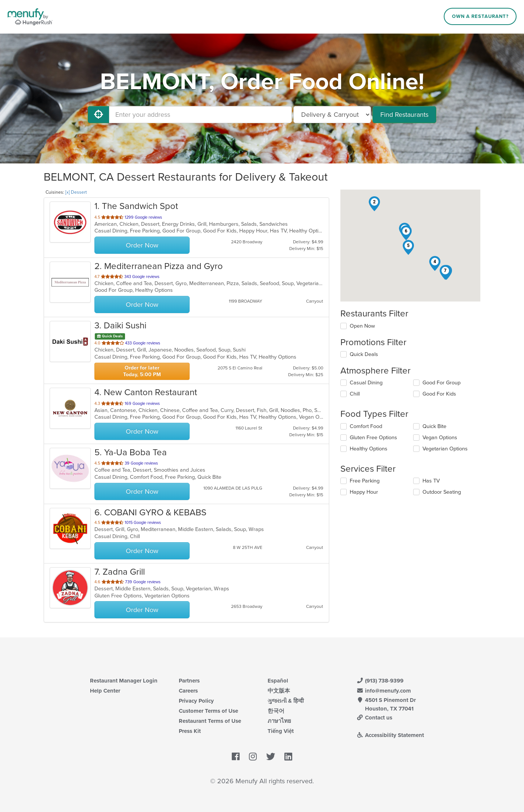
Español (278, 681)
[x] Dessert (76, 192)
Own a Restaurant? (480, 16)
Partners (189, 681)
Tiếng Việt (281, 731)
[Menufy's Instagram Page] (253, 757)
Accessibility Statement (390, 735)
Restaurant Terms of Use (210, 721)
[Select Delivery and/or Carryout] (332, 115)
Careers (188, 691)
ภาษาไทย (279, 721)
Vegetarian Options (445, 449)
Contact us (374, 718)
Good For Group (442, 383)
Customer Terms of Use (208, 711)
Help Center (105, 691)
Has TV (431, 481)
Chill (355, 394)
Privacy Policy (196, 701)
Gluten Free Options (373, 438)
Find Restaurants (404, 115)
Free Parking (365, 481)
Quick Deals (364, 354)
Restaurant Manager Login (124, 681)
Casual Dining (366, 383)
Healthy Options (369, 449)
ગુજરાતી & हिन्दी (286, 701)
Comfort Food (366, 426)
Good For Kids (439, 394)
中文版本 (279, 691)
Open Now (362, 326)
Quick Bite (434, 426)
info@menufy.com (384, 691)
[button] (374, 204)
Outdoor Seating (442, 492)
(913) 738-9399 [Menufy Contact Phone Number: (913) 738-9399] (380, 681)
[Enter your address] (200, 115)
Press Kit (190, 731)
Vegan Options (440, 438)
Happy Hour (364, 492)
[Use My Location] (99, 115)
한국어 (276, 711)
